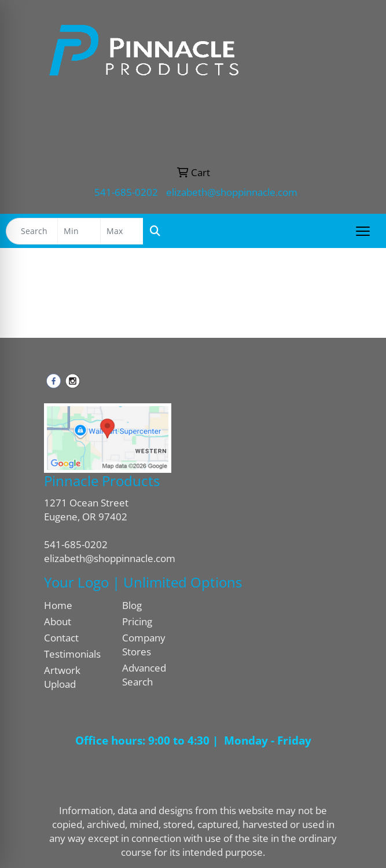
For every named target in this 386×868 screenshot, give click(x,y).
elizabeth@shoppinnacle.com (232, 192)
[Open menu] (363, 231)
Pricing (137, 621)
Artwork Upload (62, 677)
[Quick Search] (32, 231)
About (58, 621)
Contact (61, 637)
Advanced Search (144, 674)
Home (58, 605)
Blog (132, 605)
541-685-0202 (126, 192)
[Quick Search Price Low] (79, 231)
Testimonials (72, 654)
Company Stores (144, 644)
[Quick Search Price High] (122, 231)
